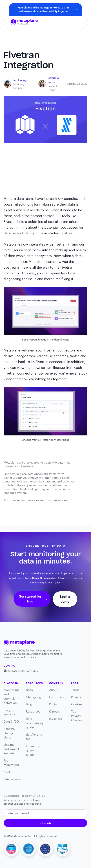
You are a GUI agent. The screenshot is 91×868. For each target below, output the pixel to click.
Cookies (77, 704)
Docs (29, 690)
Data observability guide (35, 723)
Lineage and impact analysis (11, 749)
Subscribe (46, 823)
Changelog (34, 697)
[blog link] (20, 80)
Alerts (8, 772)
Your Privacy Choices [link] (77, 717)
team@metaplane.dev (23, 671)
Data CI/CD (11, 721)
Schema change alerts (9, 733)
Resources (33, 711)
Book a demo (65, 599)
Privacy (76, 697)
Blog (29, 704)
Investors (56, 719)
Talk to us (10, 500)
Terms (75, 690)
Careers (55, 711)
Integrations (12, 779)
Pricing (54, 704)
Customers (57, 697)
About (53, 690)
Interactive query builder (33, 750)
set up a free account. (55, 500)
